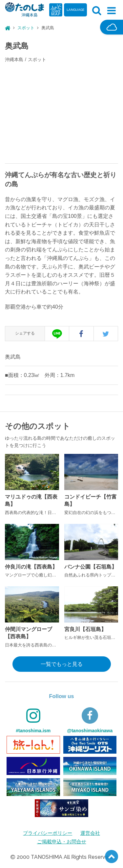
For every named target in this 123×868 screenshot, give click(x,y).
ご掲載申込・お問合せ (62, 842)
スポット (26, 28)
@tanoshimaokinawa (90, 720)
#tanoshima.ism (33, 720)
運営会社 (92, 833)
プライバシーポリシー (47, 833)
